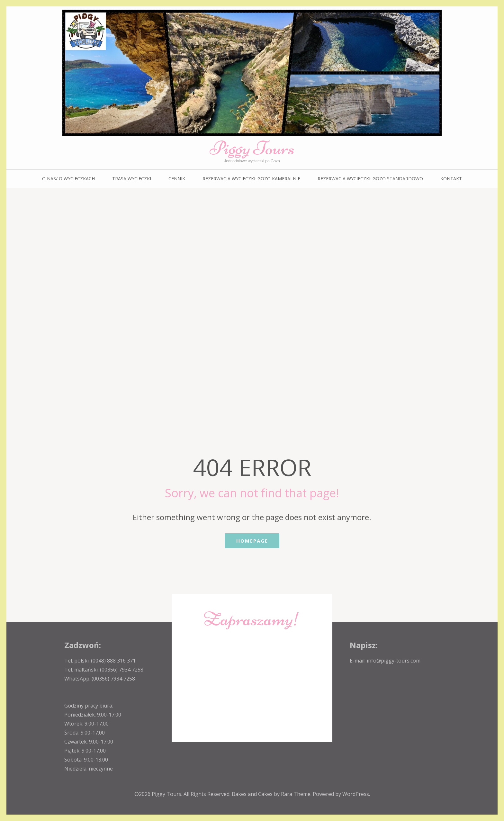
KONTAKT (451, 179)
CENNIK (177, 179)
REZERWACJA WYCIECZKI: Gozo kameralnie (251, 179)
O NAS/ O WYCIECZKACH (68, 179)
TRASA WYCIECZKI (132, 179)
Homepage (252, 541)
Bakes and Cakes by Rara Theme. (272, 794)
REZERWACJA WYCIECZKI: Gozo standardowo (370, 179)
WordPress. (356, 794)
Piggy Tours (252, 148)
